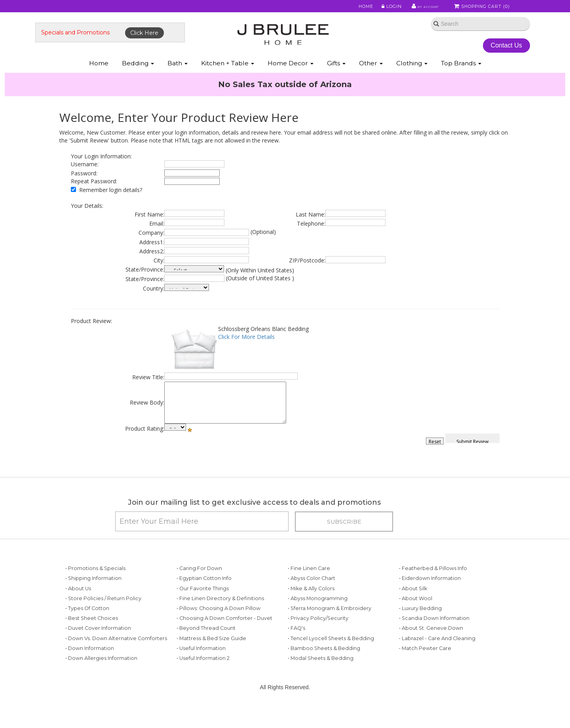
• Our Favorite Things (203, 608)
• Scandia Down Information (434, 638)
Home (353, 8)
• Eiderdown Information (430, 598)
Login (378, 8)
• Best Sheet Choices (92, 638)
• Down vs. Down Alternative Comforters (116, 658)
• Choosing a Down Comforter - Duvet (224, 638)
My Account (415, 8)
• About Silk (413, 608)
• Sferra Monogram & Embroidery (330, 628)
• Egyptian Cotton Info (204, 598)
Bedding (138, 79)
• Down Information (90, 668)
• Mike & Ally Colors (311, 608)
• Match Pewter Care (425, 668)
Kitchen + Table (228, 79)
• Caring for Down (199, 588)
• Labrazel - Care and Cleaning (437, 658)
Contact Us (487, 55)
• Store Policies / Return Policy (103, 618)
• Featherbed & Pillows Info (433, 588)
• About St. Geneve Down (431, 647)
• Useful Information (201, 668)
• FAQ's (296, 647)
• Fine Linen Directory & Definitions (220, 618)
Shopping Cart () (483, 8)
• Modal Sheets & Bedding (321, 678)
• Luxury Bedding (420, 628)
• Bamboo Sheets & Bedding (324, 668)
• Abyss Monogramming (318, 618)
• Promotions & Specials (95, 588)
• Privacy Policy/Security (318, 638)
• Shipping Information (93, 598)
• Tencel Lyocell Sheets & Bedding (331, 658)
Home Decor (291, 79)
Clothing (412, 79)
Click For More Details (246, 349)
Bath (178, 79)
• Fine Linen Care (309, 588)
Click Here (169, 42)
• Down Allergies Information (101, 678)
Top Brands (461, 79)
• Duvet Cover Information (98, 647)
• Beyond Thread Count (206, 647)
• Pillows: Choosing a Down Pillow (218, 628)
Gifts (336, 79)
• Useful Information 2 (203, 678)
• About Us (78, 608)
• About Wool (416, 618)
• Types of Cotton (87, 628)
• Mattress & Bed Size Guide (211, 658)
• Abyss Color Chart (312, 598)
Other (371, 79)
